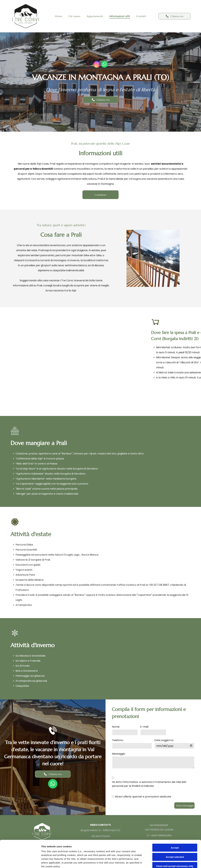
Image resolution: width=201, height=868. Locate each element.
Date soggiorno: (164, 740)
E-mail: (144, 727)
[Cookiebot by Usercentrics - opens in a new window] (20, 862)
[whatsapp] (104, 65)
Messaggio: (119, 754)
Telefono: (118, 740)
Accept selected (175, 829)
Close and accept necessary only (175, 838)
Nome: (116, 727)
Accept (175, 820)
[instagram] (97, 65)
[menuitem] (58, 16)
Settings (160, 862)
